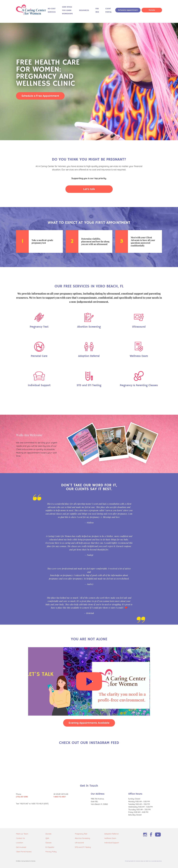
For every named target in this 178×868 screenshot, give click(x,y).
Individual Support (112, 843)
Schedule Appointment (128, 10)
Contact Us (20, 838)
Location (19, 843)
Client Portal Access (24, 852)
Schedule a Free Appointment (40, 96)
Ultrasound (79, 843)
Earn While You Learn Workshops (67, 10)
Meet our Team (22, 834)
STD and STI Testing (83, 847)
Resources (84, 10)
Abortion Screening (82, 838)
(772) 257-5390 (22, 797)
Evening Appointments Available (89, 723)
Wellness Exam (110, 838)
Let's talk (89, 189)
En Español (50, 847)
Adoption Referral (111, 834)
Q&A (47, 838)
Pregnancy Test (81, 834)
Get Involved (21, 847)
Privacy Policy (51, 852)
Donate (152, 10)
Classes (48, 843)
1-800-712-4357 (60, 797)
